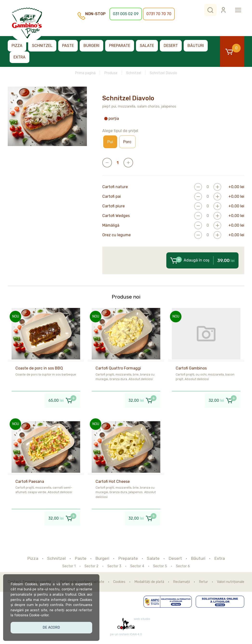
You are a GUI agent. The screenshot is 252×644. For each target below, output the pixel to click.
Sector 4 (137, 566)
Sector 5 (160, 566)
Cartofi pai (112, 197)
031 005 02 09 (126, 14)
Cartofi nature (115, 187)
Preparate (120, 46)
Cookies (119, 582)
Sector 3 (114, 566)
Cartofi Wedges (116, 216)
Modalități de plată (149, 582)
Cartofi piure (113, 206)
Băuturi (196, 46)
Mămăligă (111, 225)
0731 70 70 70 (159, 14)
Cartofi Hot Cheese (113, 481)
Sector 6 (183, 566)
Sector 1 (69, 566)
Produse (111, 73)
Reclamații (181, 582)
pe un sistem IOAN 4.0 (126, 634)
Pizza (17, 46)
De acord (52, 627)
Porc (127, 142)
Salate (147, 46)
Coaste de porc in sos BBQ (39, 368)
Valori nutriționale (231, 582)
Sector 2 (91, 566)
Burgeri (91, 46)
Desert (171, 46)
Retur (203, 582)
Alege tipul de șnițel (120, 131)
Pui (110, 142)
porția (112, 119)
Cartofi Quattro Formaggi (118, 368)
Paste (68, 46)
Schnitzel (42, 46)
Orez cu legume (116, 235)
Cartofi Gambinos (191, 368)
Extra (19, 57)
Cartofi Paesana (30, 481)
